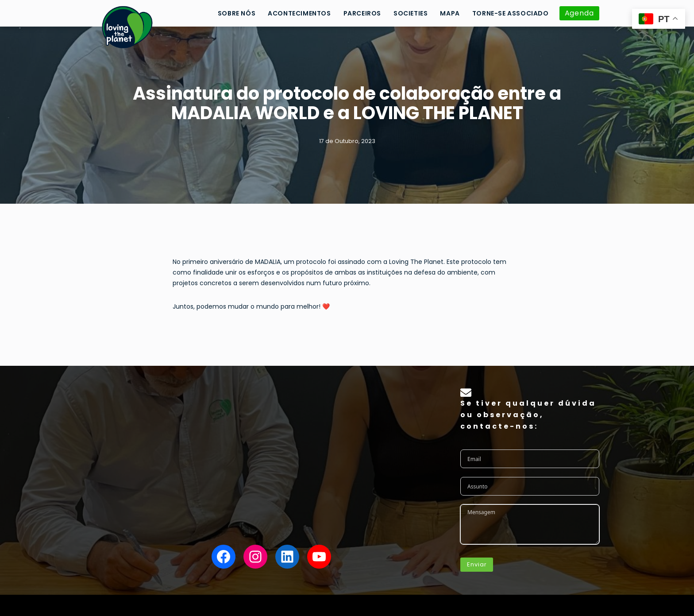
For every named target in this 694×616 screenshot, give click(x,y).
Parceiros (362, 13)
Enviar (477, 564)
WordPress (170, 605)
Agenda (579, 13)
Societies (411, 13)
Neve (102, 605)
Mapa (450, 13)
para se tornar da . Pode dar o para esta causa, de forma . (271, 421)
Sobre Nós (237, 13)
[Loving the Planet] (127, 27)
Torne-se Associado (511, 13)
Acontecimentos (299, 13)
